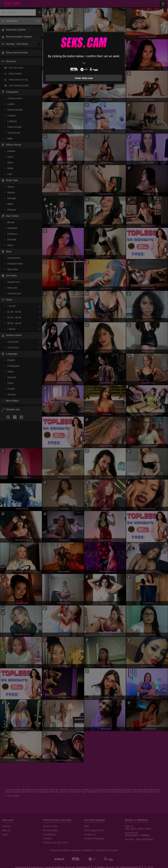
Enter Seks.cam (84, 78)
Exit (84, 63)
